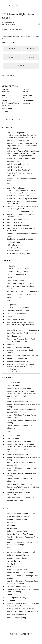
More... (9, 184)
